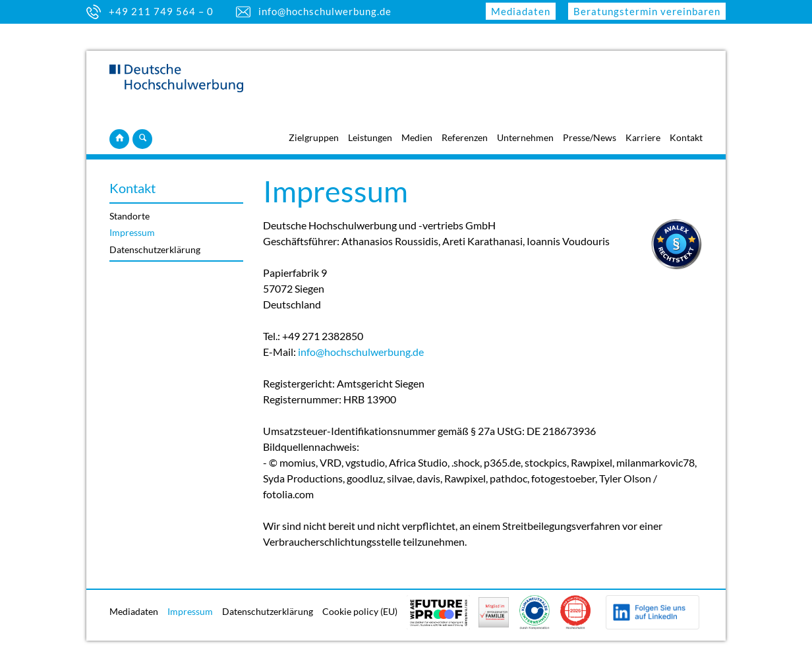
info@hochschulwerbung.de (325, 11)
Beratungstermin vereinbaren (647, 11)
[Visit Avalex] (676, 266)
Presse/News (590, 137)
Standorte (130, 216)
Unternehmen (525, 137)
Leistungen (370, 137)
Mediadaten (521, 11)
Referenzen (465, 137)
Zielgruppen (314, 137)
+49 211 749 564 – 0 (161, 11)
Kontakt (686, 137)
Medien (417, 137)
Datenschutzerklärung (155, 249)
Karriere (643, 137)
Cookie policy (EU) (360, 611)
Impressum (132, 232)
